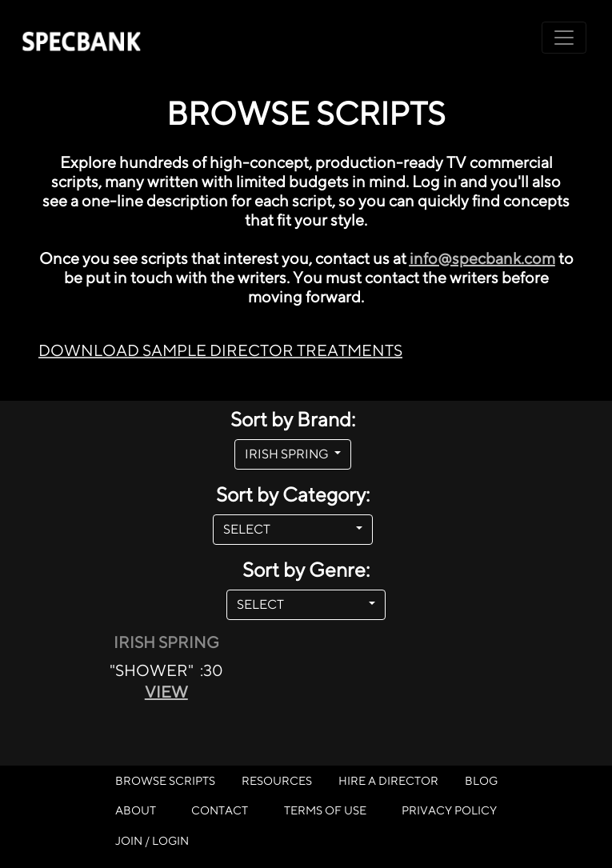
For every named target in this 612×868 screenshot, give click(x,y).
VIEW (166, 692)
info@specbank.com (482, 258)
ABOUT (136, 810)
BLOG (481, 780)
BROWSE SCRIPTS (165, 780)
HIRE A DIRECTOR (388, 780)
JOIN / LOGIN (152, 840)
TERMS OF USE (325, 810)
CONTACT (220, 810)
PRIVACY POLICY (449, 810)
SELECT (288, 529)
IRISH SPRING (288, 454)
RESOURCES (277, 780)
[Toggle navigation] (564, 38)
